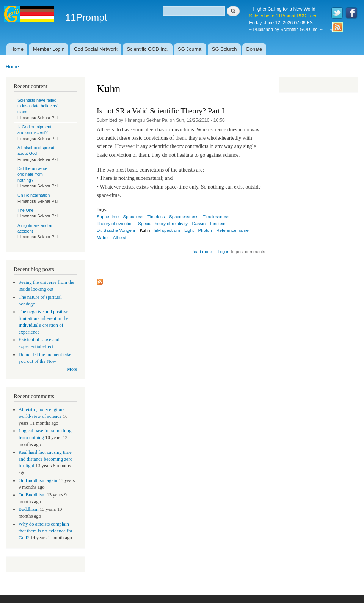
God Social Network (96, 49)
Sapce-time (108, 217)
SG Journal (190, 49)
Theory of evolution (115, 224)
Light (189, 230)
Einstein (218, 224)
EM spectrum (167, 230)
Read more (202, 252)
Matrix (103, 238)
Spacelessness (184, 217)
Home (17, 49)
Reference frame (232, 230)
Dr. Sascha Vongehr (116, 230)
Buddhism (29, 509)
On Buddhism (32, 495)
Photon (205, 230)
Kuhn (145, 230)
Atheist (120, 238)
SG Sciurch (224, 49)
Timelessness (216, 217)
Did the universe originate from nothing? (32, 174)
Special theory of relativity (163, 224)
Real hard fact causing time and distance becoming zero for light (45, 459)
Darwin (199, 224)
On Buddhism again (38, 480)
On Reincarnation (34, 195)
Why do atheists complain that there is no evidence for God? (45, 531)
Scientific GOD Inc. (147, 49)
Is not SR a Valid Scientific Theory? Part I (161, 111)
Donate (254, 49)
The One (26, 210)
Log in (224, 252)
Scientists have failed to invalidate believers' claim (38, 106)
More (72, 369)
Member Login (49, 49)
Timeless (156, 217)
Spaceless (133, 217)
